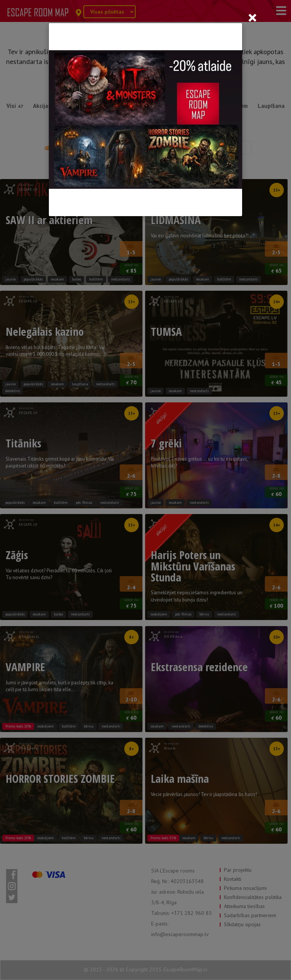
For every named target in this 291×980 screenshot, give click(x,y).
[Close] (252, 17)
